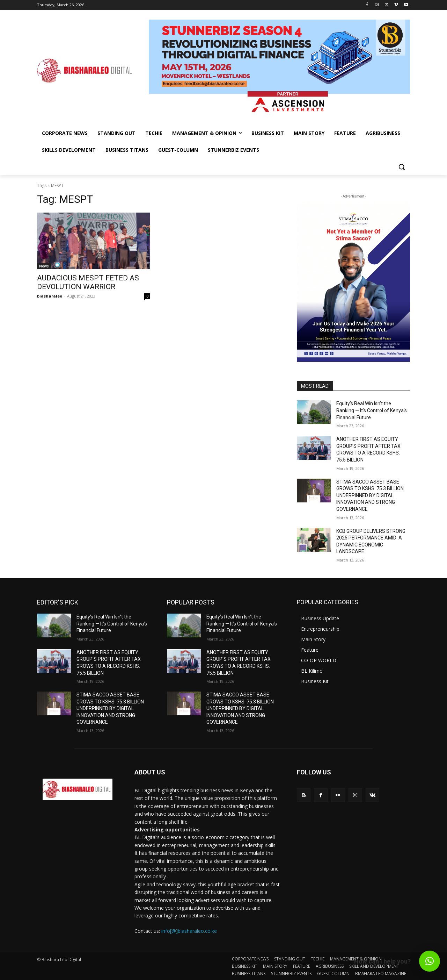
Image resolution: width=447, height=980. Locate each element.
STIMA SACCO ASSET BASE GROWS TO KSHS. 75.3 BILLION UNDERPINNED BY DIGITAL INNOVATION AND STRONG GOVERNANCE (370, 495)
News (44, 266)
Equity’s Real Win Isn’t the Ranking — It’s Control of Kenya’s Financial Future (372, 410)
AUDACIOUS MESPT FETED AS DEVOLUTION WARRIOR (88, 282)
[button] (402, 167)
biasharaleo (50, 296)
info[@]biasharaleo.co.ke (189, 931)
